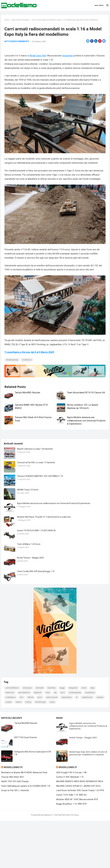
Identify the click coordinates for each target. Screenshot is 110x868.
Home (7, 20)
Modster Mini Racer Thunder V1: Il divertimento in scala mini (44, 617)
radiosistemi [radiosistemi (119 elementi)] (67, 798)
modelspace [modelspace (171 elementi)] (11, 798)
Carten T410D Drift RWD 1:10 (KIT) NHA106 (37, 631)
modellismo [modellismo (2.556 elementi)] (90, 793)
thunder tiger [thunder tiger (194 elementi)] (41, 803)
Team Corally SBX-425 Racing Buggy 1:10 (36, 671)
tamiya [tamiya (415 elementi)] (29, 803)
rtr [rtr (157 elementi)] (77, 798)
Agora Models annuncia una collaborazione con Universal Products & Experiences (81, 432)
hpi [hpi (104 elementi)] (55, 793)
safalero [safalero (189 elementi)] (100, 798)
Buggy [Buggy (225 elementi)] (62, 788)
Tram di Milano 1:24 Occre (29, 644)
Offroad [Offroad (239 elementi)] (31, 798)
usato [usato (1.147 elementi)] (52, 803)
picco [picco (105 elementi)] (40, 798)
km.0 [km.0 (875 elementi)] (63, 793)
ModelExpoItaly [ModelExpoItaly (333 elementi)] (75, 793)
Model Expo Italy (38, 68)
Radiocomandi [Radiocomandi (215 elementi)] (52, 798)
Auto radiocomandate (21, 20)
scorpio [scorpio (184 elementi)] (9, 803)
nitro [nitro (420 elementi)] (22, 798)
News (59, 819)
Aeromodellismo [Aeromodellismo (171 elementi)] (12, 788)
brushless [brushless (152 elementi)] (52, 788)
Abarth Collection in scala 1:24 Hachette (35, 549)
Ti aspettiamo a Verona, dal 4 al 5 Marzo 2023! (30, 364)
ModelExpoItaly (12, 372)
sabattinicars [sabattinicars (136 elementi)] (87, 798)
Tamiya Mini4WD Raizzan (28, 404)
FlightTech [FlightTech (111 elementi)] (38, 793)
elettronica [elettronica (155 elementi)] (10, 793)
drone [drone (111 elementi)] (84, 788)
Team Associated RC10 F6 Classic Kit (86, 404)
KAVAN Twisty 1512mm (28, 590)
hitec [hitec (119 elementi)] (48, 793)
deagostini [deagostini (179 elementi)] (73, 788)
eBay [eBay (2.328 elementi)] (93, 788)
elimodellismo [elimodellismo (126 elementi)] (24, 793)
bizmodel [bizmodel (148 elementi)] (40, 788)
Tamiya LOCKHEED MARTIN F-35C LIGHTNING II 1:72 (40, 576)
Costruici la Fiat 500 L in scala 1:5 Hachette (36, 563)
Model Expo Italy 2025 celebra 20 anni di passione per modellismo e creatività (88, 854)
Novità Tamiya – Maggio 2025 (31, 658)
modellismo (27, 372)
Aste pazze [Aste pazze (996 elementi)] (27, 788)
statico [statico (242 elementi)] (19, 803)
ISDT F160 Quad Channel (25, 838)
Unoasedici (68, 68)
